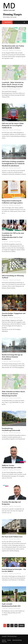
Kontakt (9, 640)
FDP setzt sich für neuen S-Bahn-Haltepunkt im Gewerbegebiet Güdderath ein (13, 126)
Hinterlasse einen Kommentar (15, 50)
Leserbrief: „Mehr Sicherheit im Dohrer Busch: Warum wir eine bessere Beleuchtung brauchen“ (13, 85)
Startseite (4, 640)
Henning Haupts (12, 14)
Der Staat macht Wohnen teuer (12, 537)
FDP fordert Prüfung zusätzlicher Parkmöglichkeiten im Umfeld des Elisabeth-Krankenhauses (13, 164)
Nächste (21, 625)
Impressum (4, 642)
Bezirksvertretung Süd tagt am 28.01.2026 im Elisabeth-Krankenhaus (12, 357)
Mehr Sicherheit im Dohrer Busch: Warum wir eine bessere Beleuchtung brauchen (13, 394)
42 (16, 625)
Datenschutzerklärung (17, 640)
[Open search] (24, 22)
